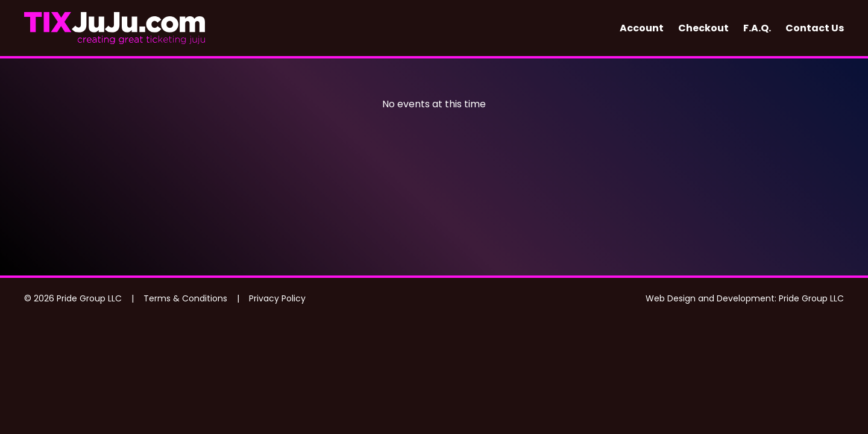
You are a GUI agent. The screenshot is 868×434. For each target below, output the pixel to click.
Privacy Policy (277, 298)
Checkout (703, 28)
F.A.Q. (757, 28)
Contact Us (815, 28)
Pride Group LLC (811, 298)
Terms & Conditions (185, 298)
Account (642, 28)
